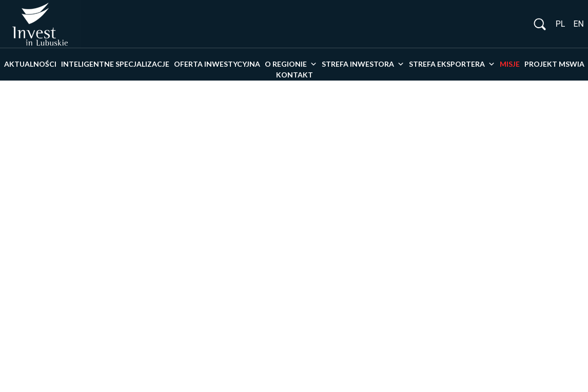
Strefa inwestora (363, 64)
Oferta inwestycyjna (217, 64)
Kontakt (295, 75)
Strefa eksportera (452, 64)
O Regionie (291, 64)
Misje (510, 64)
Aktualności (30, 64)
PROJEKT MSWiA (554, 64)
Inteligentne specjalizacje (115, 64)
